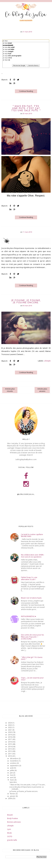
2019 (10, 735)
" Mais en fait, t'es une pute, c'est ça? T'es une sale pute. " (26, 108)
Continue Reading (26, 91)
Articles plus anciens (42, 390)
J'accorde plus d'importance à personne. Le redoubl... (27, 788)
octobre (13, 763)
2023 (10, 725)
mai (12, 775)
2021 (10, 730)
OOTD (10, 836)
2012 (10, 751)
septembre (15, 766)
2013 (10, 749)
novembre (14, 761)
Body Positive (13, 818)
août (12, 768)
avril (12, 778)
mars (12, 780)
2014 (10, 747)
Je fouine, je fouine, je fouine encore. (26, 302)
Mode (9, 833)
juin (12, 773)
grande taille (12, 840)
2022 (10, 727)
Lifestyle (47, 361)
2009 (10, 798)
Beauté (10, 815)
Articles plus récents (10, 390)
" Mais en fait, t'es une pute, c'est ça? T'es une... (28, 785)
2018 (10, 737)
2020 (10, 732)
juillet (12, 770)
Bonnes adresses (14, 822)
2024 (10, 723)
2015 (10, 744)
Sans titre (13, 782)
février (13, 794)
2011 (10, 754)
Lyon (9, 829)
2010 (10, 756)
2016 (10, 742)
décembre (14, 758)
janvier (13, 796)
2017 (10, 739)
